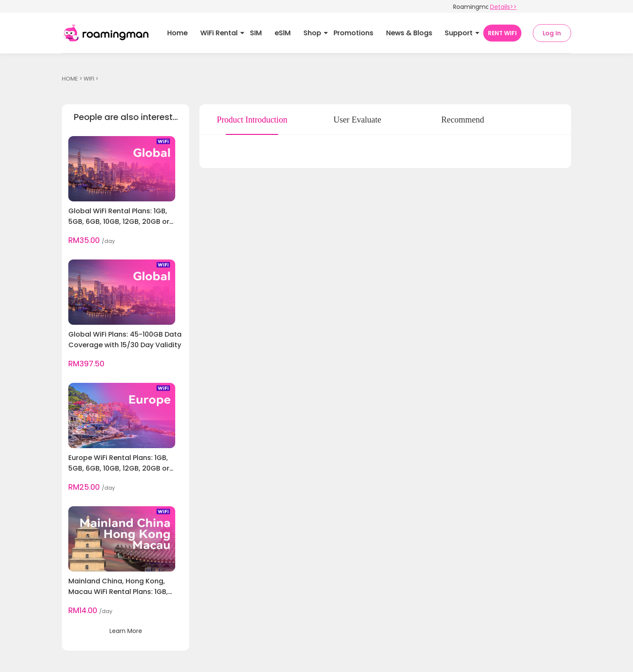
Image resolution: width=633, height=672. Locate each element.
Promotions (353, 33)
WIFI (89, 79)
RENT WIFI (502, 33)
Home (177, 33)
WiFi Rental (219, 33)
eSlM (283, 33)
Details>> (503, 7)
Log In (552, 33)
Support (459, 33)
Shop (312, 33)
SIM (256, 33)
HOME (70, 79)
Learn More (126, 631)
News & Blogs (409, 33)
